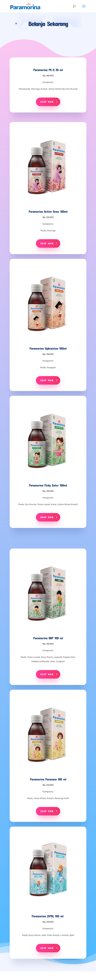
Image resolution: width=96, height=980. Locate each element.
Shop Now (47, 102)
